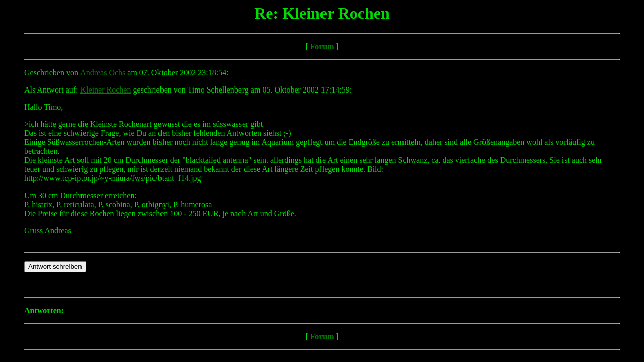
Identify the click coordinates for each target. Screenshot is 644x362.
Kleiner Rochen (106, 90)
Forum (322, 47)
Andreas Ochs (103, 73)
